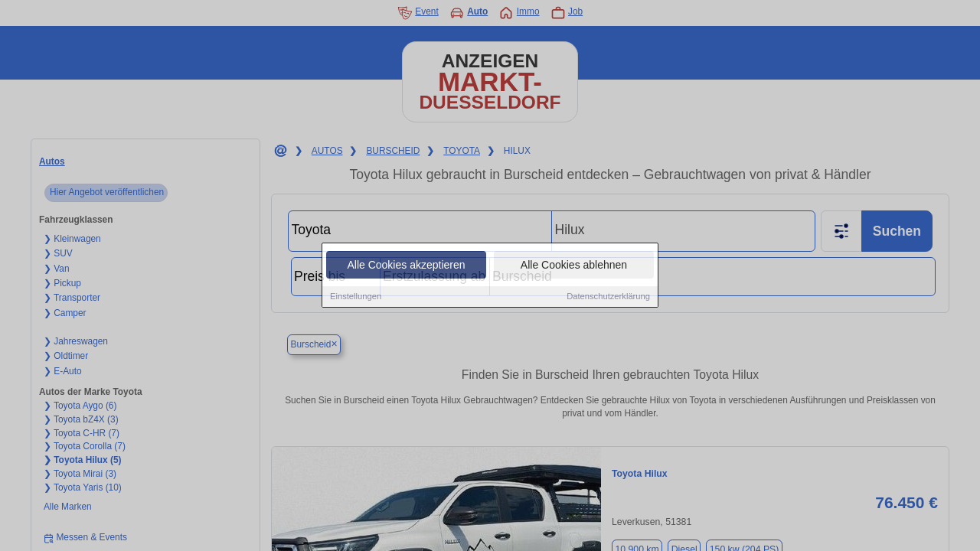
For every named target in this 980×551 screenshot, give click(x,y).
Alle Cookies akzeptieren (406, 266)
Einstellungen (356, 297)
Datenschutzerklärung (608, 297)
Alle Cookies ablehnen (574, 266)
